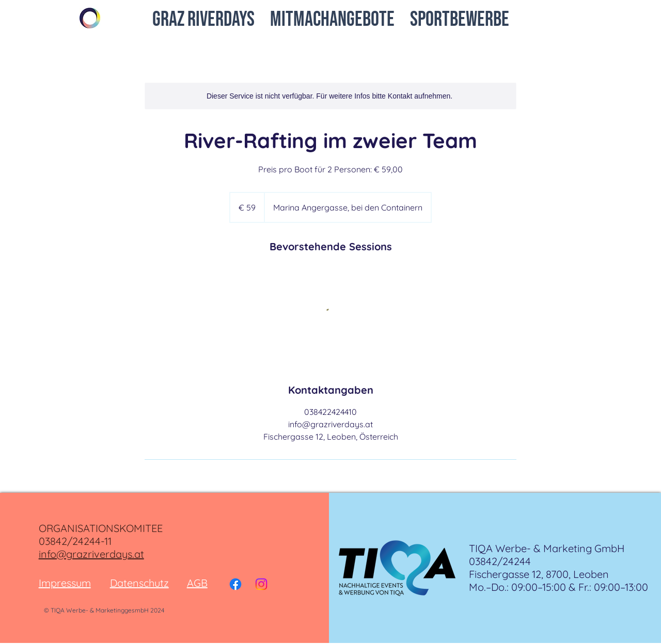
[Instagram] (261, 584)
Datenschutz (139, 583)
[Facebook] (235, 584)
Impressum (65, 583)
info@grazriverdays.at (91, 554)
